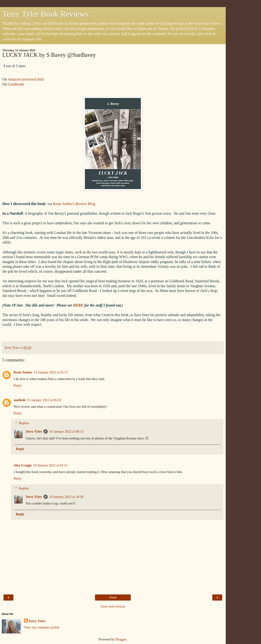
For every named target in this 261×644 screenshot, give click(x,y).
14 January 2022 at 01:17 (51, 372)
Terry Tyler (34, 431)
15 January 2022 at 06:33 (44, 400)
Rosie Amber (23, 372)
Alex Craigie (23, 465)
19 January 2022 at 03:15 (50, 465)
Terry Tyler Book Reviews (45, 14)
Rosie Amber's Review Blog (74, 204)
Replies (24, 423)
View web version (113, 606)
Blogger (121, 639)
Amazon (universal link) (26, 79)
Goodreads (16, 84)
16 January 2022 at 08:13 (66, 431)
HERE (78, 305)
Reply (18, 385)
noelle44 (20, 400)
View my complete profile (42, 627)
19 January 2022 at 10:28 (66, 497)
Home (113, 597)
